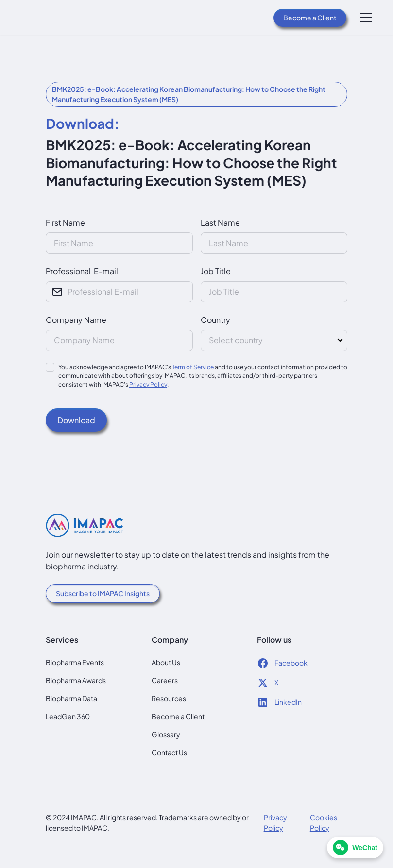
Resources (169, 698)
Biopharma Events (75, 662)
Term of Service (193, 367)
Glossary (166, 734)
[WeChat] (355, 848)
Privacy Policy (148, 384)
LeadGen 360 (68, 716)
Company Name (76, 320)
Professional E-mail (82, 271)
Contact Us (169, 752)
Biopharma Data (71, 698)
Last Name (220, 222)
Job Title (216, 271)
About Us (166, 662)
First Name (65, 222)
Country (215, 320)
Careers (165, 680)
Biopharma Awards (76, 680)
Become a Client (310, 18)
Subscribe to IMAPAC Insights (103, 593)
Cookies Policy (324, 823)
